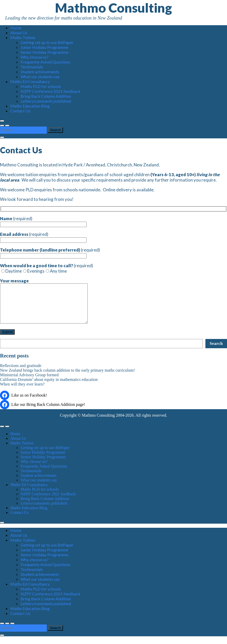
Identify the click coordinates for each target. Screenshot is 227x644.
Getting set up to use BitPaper (47, 42)
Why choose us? (35, 57)
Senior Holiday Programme (44, 52)
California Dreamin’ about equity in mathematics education (49, 387)
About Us (19, 33)
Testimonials (32, 67)
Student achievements (40, 72)
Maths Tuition (23, 37)
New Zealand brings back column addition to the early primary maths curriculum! (67, 378)
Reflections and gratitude (21, 373)
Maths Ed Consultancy (30, 81)
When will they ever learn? (22, 392)
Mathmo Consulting (113, 8)
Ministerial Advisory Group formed (29, 383)
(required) (43, 221)
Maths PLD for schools (41, 86)
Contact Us (20, 111)
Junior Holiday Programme (44, 47)
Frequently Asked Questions (46, 62)
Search (216, 351)
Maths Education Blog (30, 106)
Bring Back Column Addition (46, 96)
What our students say (40, 77)
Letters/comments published (46, 101)
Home (16, 28)
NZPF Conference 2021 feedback (51, 91)
